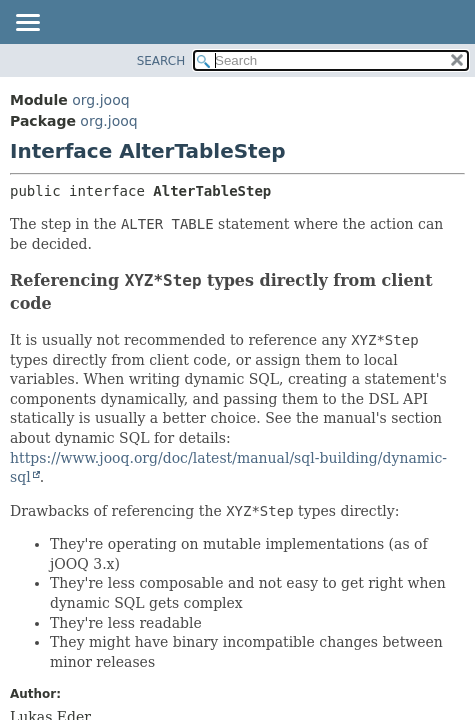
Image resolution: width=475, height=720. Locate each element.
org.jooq (100, 100)
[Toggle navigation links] (27, 24)
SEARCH (161, 61)
